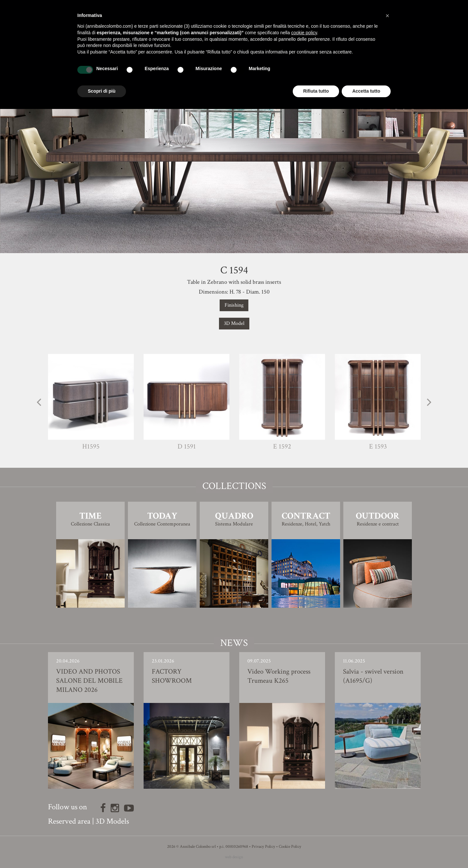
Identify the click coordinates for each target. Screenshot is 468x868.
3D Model (234, 323)
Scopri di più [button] (102, 91)
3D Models (112, 821)
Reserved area (69, 821)
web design (234, 857)
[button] (387, 16)
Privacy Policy (263, 847)
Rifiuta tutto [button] (316, 91)
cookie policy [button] (304, 33)
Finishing (234, 305)
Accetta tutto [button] (366, 91)
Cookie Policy (290, 847)
